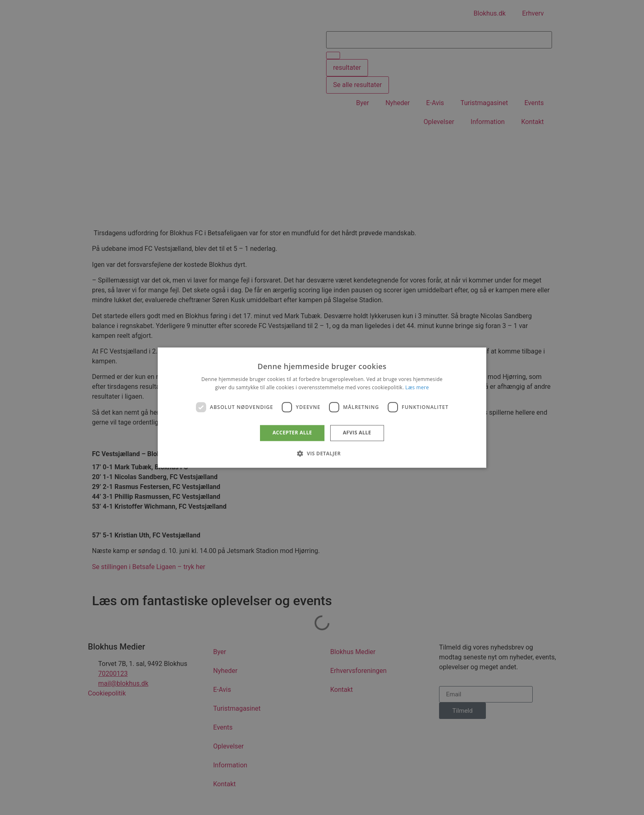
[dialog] (322, 407)
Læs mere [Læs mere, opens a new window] (417, 387)
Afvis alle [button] (357, 433)
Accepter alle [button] (292, 433)
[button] (322, 453)
